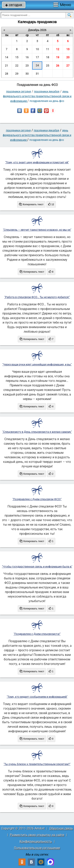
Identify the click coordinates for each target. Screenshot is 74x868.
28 (7, 74)
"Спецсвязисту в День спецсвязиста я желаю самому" (37, 432)
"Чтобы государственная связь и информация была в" (37, 567)
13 (68, 49)
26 (58, 66)
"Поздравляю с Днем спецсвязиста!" (37, 634)
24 (37, 65)
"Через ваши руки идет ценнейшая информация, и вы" (37, 364)
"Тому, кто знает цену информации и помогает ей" (37, 162)
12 (58, 49)
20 (68, 57)
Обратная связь (61, 828)
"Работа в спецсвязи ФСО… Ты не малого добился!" (37, 297)
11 (48, 49)
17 (37, 57)
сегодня (14, 5)
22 (17, 66)
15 (17, 57)
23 (27, 66)
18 (48, 57)
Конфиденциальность (36, 841)
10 (37, 49)
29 (17, 74)
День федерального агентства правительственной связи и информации (37, 96)
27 (68, 66)
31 (37, 74)
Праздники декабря (47, 91)
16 (27, 57)
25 (48, 66)
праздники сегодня (19, 91)
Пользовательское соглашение (37, 848)
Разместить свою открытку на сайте (37, 835)
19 (58, 57)
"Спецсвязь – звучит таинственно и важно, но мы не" (37, 230)
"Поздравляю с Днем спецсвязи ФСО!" (37, 499)
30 (27, 74)
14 (7, 57)
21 (7, 66)
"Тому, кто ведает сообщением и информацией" (37, 697)
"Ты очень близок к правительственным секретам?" (37, 764)
